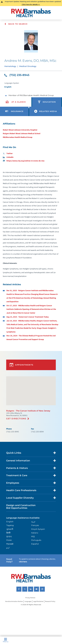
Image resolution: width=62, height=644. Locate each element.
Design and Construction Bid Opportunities (21, 507)
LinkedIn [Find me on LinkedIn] (8, 157)
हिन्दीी (8, 533)
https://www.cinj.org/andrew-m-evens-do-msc (24, 161)
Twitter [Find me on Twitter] (8, 153)
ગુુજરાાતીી (10, 529)
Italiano (35, 533)
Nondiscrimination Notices (14, 601)
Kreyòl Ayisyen (38, 529)
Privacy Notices (30, 598)
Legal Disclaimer (38, 601)
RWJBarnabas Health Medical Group (18, 137)
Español (35, 544)
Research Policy (50, 601)
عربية (33, 522)
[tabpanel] (31, 232)
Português (36, 540)
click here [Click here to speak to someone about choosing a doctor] (23, 562)
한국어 (9, 537)
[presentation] (16, 102)
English (10, 522)
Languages (28, 601)
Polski (9, 540)
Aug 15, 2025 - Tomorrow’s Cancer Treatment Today (28, 317)
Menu (6, 640)
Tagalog (10, 525)
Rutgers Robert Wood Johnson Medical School (22, 134)
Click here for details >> (31, 4)
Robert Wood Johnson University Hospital (20, 130)
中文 (33, 537)
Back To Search (16, 24)
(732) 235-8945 (17, 75)
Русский (10, 544)
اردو (8, 548)
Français (35, 525)
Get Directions (16, 419)
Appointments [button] (21, 365)
